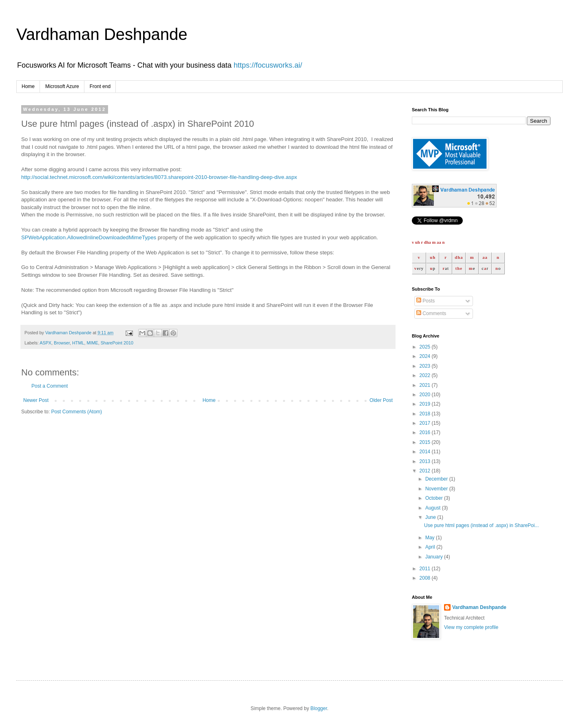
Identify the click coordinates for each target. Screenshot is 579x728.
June (431, 517)
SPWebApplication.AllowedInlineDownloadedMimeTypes (89, 237)
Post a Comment (50, 386)
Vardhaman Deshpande (102, 34)
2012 (426, 471)
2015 (426, 442)
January (435, 557)
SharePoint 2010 (117, 343)
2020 (426, 395)
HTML (78, 343)
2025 (426, 347)
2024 (426, 356)
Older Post (381, 400)
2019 (426, 404)
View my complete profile (471, 627)
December (437, 479)
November (437, 489)
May (431, 538)
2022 (426, 375)
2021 (426, 385)
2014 (426, 452)
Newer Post (36, 400)
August (434, 508)
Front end (100, 86)
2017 (426, 423)
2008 (426, 578)
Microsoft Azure (62, 86)
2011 (426, 569)
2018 (426, 414)
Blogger (319, 708)
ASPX (45, 343)
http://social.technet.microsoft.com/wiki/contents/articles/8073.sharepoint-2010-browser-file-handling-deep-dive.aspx (159, 177)
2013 (426, 461)
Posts (425, 301)
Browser (62, 343)
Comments (431, 313)
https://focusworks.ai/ (268, 65)
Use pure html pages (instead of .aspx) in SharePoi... (481, 525)
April (431, 547)
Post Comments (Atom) (76, 412)
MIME (92, 343)
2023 (426, 366)
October (435, 498)
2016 (426, 432)
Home (28, 86)
